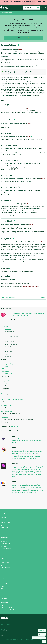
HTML (12, 426)
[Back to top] (44, 641)
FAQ (2, 393)
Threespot (4, 631)
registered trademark (39, 640)
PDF (15, 426)
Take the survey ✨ (24, 38)
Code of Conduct (5, 527)
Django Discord (4, 565)
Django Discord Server (7, 405)
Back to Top (24, 302)
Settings (44, 297)
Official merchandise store (7, 607)
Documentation (6, 13)
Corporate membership (6, 605)
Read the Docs (10, 428)
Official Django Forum (7, 411)
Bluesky (3, 586)
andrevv (4, 635)
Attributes (6, 354)
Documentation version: (39, 638)
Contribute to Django (6, 544)
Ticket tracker (4, 418)
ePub (18, 426)
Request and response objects (9, 297)
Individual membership (6, 551)
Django (4, 8)
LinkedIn (3, 589)
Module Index (8, 399)
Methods (6, 327)
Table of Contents (18, 399)
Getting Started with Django (7, 520)
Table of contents (6, 369)
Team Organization (5, 523)
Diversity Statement (5, 530)
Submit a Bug (4, 546)
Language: (42, 634)
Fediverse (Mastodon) (6, 584)
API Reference (7, 383)
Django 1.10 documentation (9, 381)
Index (2, 399)
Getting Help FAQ (5, 563)
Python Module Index (7, 374)
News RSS (3, 591)
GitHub (2, 579)
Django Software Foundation (7, 525)
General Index (5, 371)
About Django (4, 518)
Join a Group (4, 541)
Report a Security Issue (6, 549)
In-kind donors (5, 625)
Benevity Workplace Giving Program (9, 610)
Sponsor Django (4, 602)
